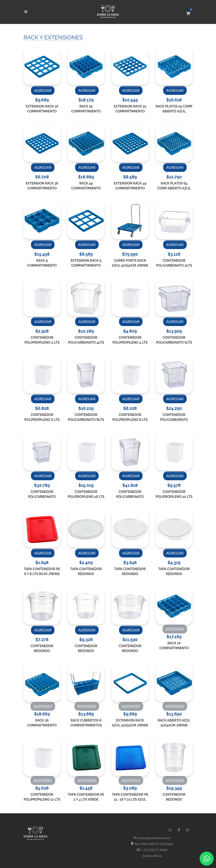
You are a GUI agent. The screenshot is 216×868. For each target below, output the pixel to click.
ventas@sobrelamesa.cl (154, 838)
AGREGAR (43, 90)
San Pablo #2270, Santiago (154, 844)
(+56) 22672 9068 (154, 850)
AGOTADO (175, 629)
